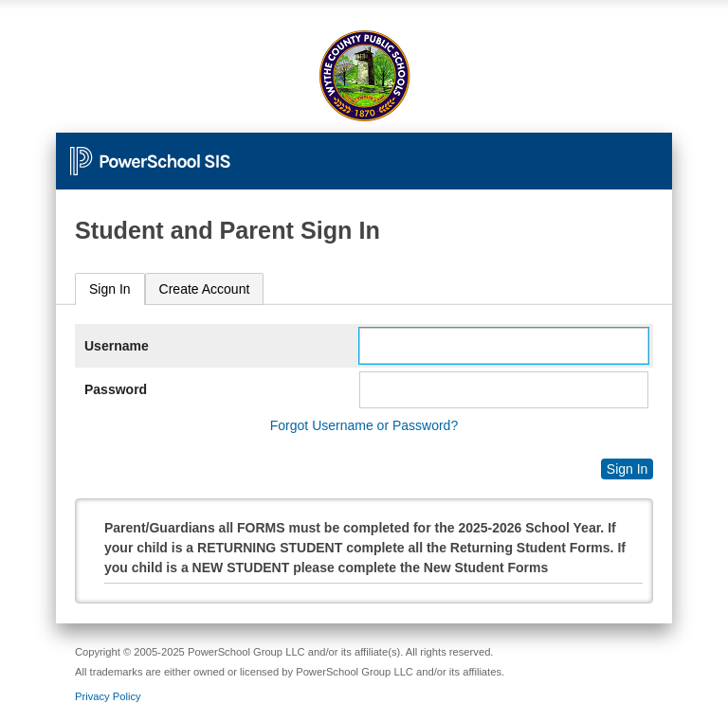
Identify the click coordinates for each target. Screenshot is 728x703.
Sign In (110, 289)
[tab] (110, 289)
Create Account (205, 289)
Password (116, 389)
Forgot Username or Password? (364, 425)
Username (117, 346)
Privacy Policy (108, 696)
